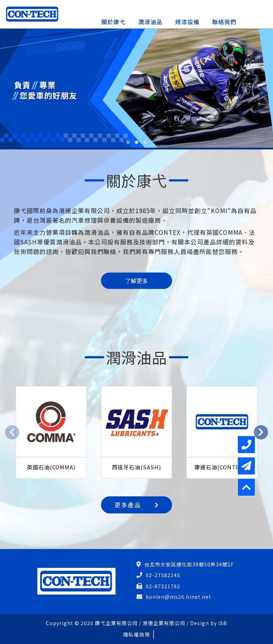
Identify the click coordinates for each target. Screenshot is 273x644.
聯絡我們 (224, 22)
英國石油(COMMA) (51, 467)
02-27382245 (163, 575)
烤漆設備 (187, 22)
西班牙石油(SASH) (136, 467)
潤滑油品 (150, 22)
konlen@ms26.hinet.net (178, 597)
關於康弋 (113, 22)
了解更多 (136, 281)
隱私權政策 (136, 634)
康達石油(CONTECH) (222, 467)
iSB (223, 623)
